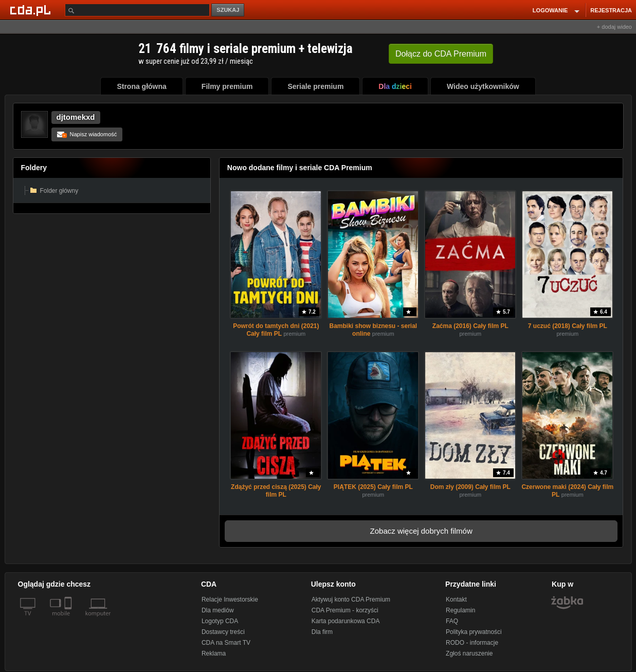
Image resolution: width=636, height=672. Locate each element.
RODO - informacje (472, 643)
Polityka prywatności (474, 632)
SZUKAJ (228, 10)
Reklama (214, 653)
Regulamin (460, 610)
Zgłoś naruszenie (469, 653)
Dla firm (322, 632)
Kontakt (456, 600)
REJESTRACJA (611, 10)
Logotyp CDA (220, 621)
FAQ (452, 621)
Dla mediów (218, 610)
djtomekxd (76, 117)
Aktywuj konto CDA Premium (351, 600)
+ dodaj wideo (614, 27)
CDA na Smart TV (226, 643)
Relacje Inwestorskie (230, 600)
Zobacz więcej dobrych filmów (421, 531)
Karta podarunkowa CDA (346, 621)
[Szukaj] (137, 10)
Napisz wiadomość (87, 134)
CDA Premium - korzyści (345, 610)
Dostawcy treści (223, 632)
